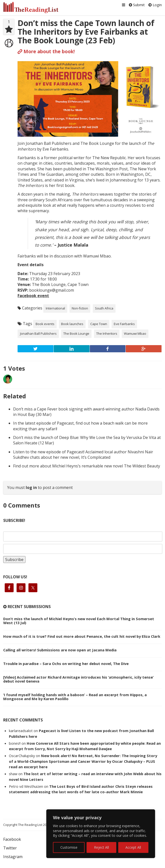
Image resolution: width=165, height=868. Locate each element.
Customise (69, 847)
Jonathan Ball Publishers (38, 333)
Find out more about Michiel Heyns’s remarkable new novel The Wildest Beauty (87, 466)
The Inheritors (107, 333)
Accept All (133, 847)
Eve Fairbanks (124, 324)
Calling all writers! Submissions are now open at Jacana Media (60, 650)
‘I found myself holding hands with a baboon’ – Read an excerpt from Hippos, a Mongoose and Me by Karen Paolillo (75, 697)
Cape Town (99, 324)
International (55, 308)
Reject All (101, 847)
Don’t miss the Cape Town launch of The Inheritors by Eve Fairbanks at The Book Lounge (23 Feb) (86, 32)
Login (155, 5)
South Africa (104, 308)
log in (31, 487)
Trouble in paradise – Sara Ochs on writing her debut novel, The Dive (66, 664)
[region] (101, 834)
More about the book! (46, 51)
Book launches (72, 324)
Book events (45, 324)
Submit (137, 5)
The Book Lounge (76, 333)
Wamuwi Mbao (135, 333)
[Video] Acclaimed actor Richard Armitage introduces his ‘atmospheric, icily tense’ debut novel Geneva (78, 679)
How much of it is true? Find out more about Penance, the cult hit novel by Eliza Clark (82, 636)
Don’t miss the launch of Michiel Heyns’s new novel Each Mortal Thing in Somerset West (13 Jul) (79, 621)
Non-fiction (80, 308)
